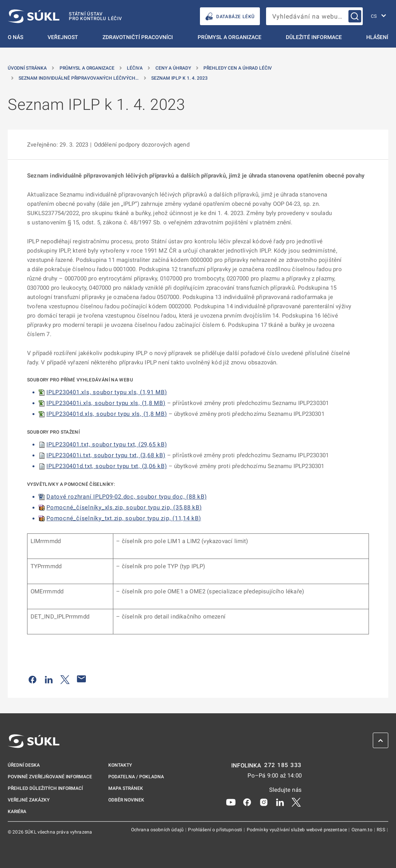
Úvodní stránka (27, 68)
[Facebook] (247, 801)
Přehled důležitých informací (45, 788)
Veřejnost (63, 37)
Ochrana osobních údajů (158, 830)
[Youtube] (231, 801)
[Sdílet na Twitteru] (65, 679)
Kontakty (120, 765)
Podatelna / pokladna (136, 777)
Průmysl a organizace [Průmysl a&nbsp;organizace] (87, 68)
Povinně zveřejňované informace (50, 777)
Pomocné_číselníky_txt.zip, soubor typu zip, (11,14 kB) (124, 518)
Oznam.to (363, 830)
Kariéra (17, 812)
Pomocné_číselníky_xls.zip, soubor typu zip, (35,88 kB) (124, 507)
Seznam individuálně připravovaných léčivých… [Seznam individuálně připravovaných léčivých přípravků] (79, 78)
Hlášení (377, 37)
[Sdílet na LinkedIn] (49, 679)
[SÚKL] (65, 16)
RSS (381, 830)
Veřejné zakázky (29, 800)
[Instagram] (264, 801)
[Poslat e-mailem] (82, 679)
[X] (296, 801)
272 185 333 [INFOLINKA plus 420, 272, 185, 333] (283, 765)
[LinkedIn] (280, 801)
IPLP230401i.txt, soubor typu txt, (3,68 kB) (106, 455)
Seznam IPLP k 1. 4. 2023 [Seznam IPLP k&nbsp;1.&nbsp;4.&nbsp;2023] (179, 78)
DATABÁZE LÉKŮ (230, 16)
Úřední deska (24, 765)
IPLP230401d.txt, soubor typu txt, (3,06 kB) (107, 466)
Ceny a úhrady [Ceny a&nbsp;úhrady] (173, 68)
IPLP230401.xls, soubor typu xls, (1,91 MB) (107, 392)
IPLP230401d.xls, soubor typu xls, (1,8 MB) (107, 414)
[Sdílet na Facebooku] (32, 679)
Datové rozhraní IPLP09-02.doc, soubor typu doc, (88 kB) (126, 497)
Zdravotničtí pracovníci (138, 37)
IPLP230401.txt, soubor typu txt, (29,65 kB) (107, 444)
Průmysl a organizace (230, 37)
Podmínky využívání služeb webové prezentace (298, 830)
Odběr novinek (126, 800)
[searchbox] (314, 16)
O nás (15, 37)
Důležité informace (314, 37)
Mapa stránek (126, 788)
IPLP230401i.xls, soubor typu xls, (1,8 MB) (106, 403)
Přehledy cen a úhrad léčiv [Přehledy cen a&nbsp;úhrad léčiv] (238, 68)
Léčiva (135, 68)
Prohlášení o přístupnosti (216, 830)
